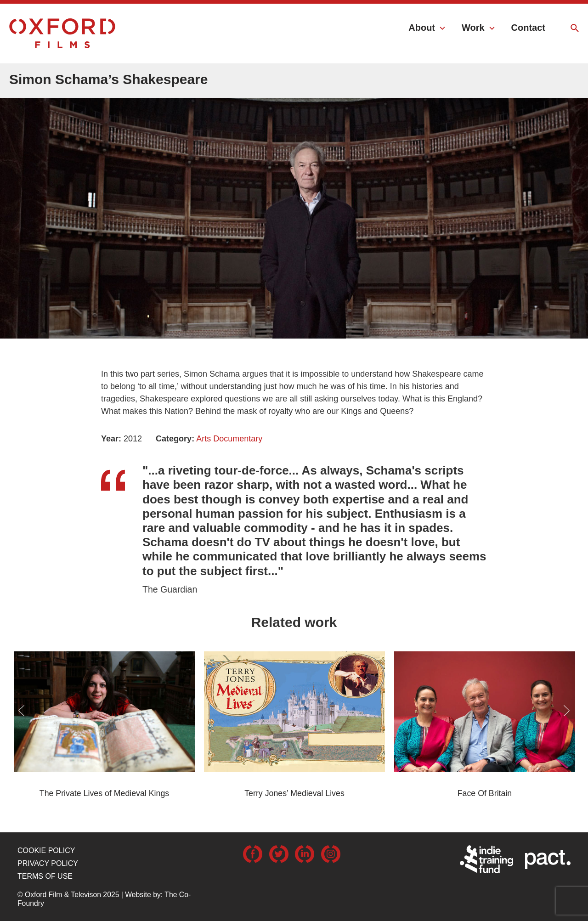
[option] (294, 205)
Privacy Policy (48, 863)
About (422, 28)
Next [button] (567, 711)
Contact (528, 28)
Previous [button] (21, 711)
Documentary (238, 439)
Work (473, 28)
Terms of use (45, 876)
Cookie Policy (46, 850)
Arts (204, 439)
